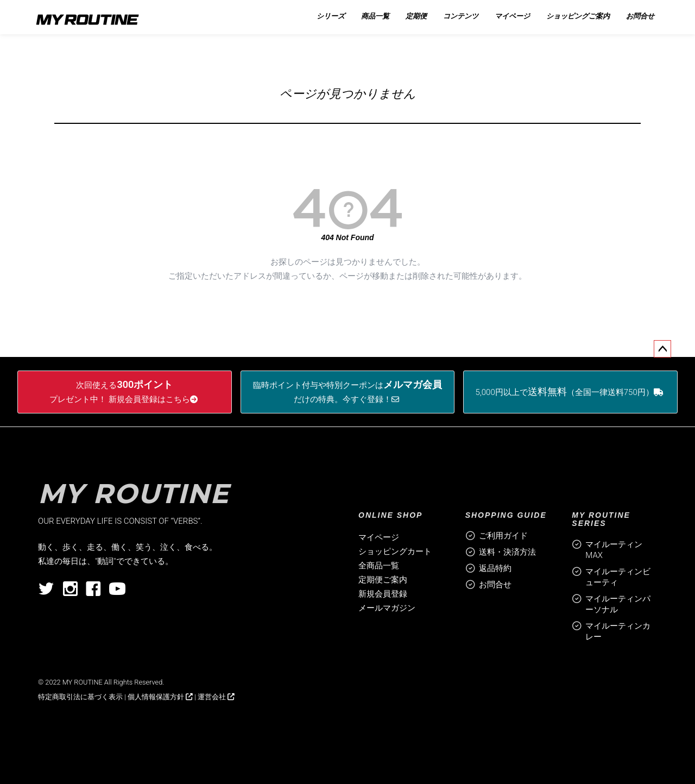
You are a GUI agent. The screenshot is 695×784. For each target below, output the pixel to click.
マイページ (379, 537)
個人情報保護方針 (160, 697)
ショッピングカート (395, 551)
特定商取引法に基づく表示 (80, 697)
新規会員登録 (383, 594)
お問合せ (495, 585)
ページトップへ (662, 349)
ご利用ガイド (503, 536)
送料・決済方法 (507, 552)
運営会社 (216, 697)
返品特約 (495, 568)
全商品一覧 (379, 566)
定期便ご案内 (383, 580)
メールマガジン (387, 608)
